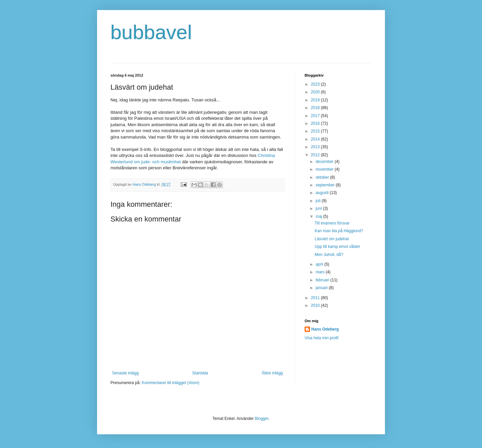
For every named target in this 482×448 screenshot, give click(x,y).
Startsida (200, 373)
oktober (323, 177)
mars (321, 272)
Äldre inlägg (272, 373)
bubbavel (151, 32)
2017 (316, 116)
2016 (316, 123)
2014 (316, 139)
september (326, 185)
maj (319, 216)
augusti (323, 193)
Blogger (262, 419)
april (320, 264)
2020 (316, 92)
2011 (316, 298)
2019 (316, 100)
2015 (316, 131)
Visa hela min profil (322, 338)
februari (323, 280)
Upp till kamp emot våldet (337, 247)
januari (322, 288)
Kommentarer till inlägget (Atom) (170, 383)
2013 (316, 147)
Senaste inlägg (125, 373)
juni (319, 208)
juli (319, 201)
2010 (316, 305)
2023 (316, 84)
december (325, 162)
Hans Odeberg (325, 329)
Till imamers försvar (332, 223)
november (325, 169)
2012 (316, 155)
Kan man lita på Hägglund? (339, 231)
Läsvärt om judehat (332, 239)
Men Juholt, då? (329, 255)
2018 (316, 108)
